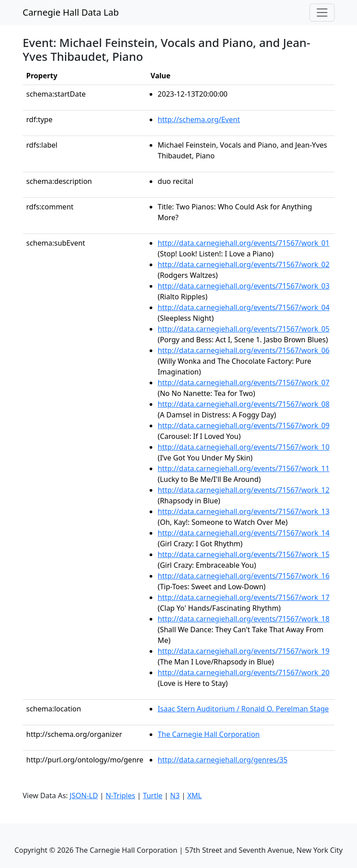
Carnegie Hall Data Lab (71, 12)
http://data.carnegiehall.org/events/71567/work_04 (244, 307)
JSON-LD (84, 796)
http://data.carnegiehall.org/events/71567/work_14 (244, 533)
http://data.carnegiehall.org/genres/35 (223, 760)
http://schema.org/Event (199, 119)
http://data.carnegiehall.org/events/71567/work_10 (244, 447)
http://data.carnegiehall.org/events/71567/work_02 (244, 264)
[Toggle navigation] (322, 13)
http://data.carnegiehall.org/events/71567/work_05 (244, 329)
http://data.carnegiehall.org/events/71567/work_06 (244, 350)
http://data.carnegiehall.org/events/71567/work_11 (244, 468)
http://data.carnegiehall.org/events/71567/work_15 (244, 554)
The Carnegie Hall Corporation (209, 734)
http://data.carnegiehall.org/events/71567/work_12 (244, 490)
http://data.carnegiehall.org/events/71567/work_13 (244, 511)
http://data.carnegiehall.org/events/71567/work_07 (244, 383)
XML (194, 796)
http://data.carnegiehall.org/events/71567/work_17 (244, 597)
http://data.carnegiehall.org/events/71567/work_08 (244, 404)
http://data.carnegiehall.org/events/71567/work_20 (244, 672)
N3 (175, 796)
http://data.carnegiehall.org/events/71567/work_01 (244, 243)
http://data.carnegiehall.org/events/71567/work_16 (244, 576)
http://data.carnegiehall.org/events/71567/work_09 (244, 425)
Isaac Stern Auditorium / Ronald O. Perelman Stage (243, 709)
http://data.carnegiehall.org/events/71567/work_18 (244, 619)
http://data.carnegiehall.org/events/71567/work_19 (244, 651)
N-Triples (120, 796)
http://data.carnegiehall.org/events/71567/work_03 (244, 286)
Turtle (153, 796)
